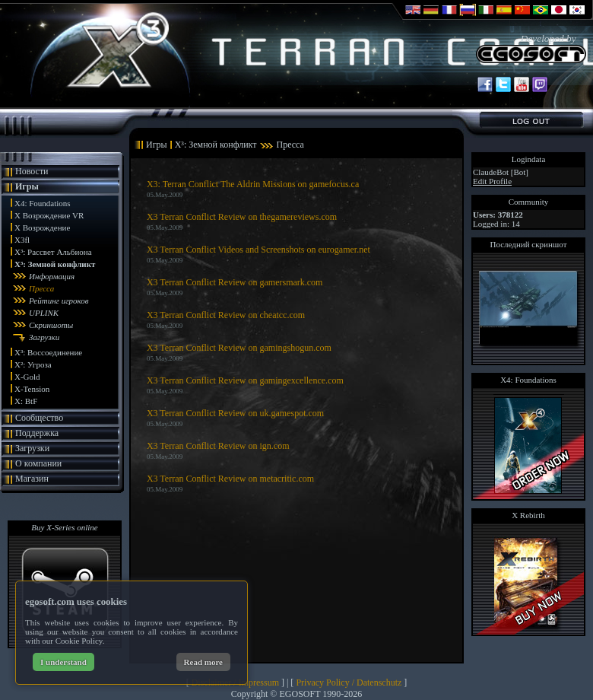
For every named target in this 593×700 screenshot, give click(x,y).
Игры (27, 186)
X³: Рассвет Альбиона (53, 252)
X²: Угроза (33, 364)
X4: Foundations (43, 203)
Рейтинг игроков (59, 301)
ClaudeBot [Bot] (501, 172)
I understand (63, 662)
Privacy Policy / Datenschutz (349, 682)
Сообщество (39, 418)
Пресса (41, 288)
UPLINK (44, 313)
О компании (38, 463)
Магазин (32, 479)
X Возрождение (42, 228)
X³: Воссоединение (48, 352)
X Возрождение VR (49, 215)
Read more (203, 662)
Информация (52, 276)
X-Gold (27, 377)
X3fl (22, 240)
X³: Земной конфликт (55, 264)
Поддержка (37, 433)
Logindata (529, 159)
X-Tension (32, 389)
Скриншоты (51, 325)
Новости (32, 171)
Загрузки (44, 337)
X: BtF (26, 401)
